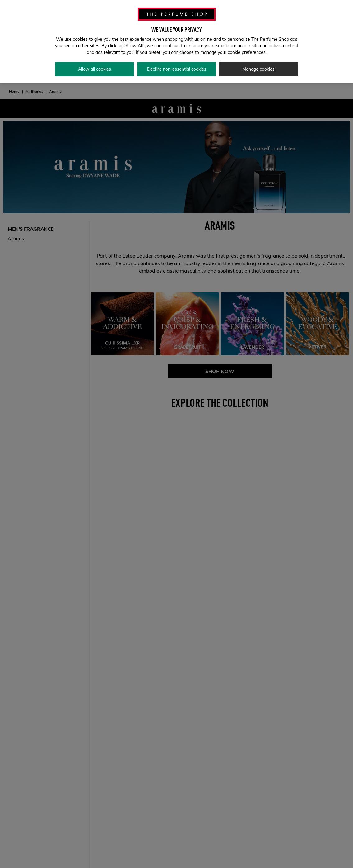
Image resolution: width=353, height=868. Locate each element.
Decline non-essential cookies (177, 67)
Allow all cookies (95, 67)
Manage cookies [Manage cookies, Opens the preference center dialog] (258, 67)
